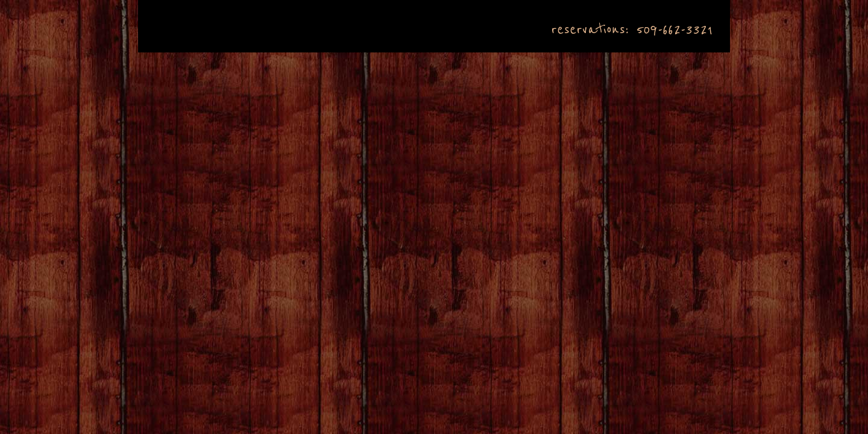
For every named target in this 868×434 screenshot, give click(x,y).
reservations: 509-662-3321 (632, 30)
